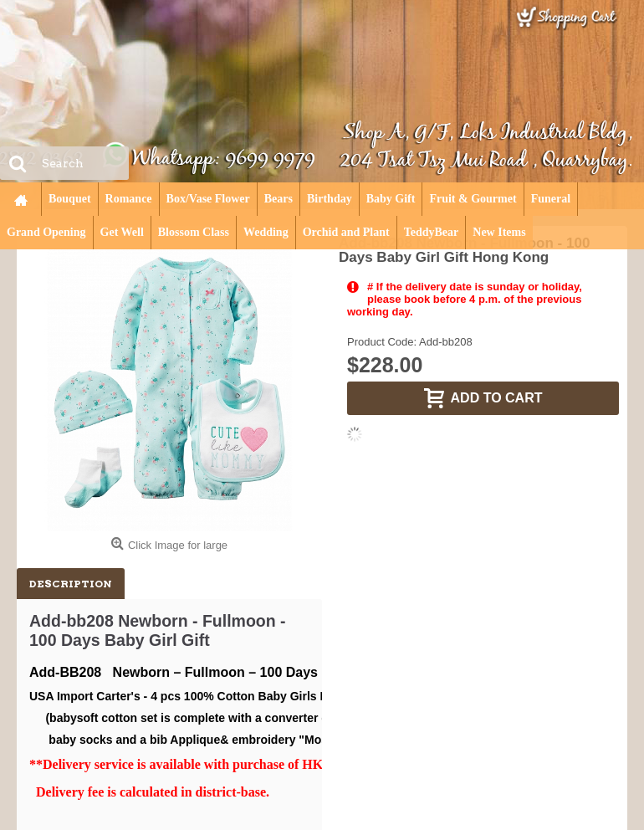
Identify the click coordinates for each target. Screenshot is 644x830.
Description (71, 584)
